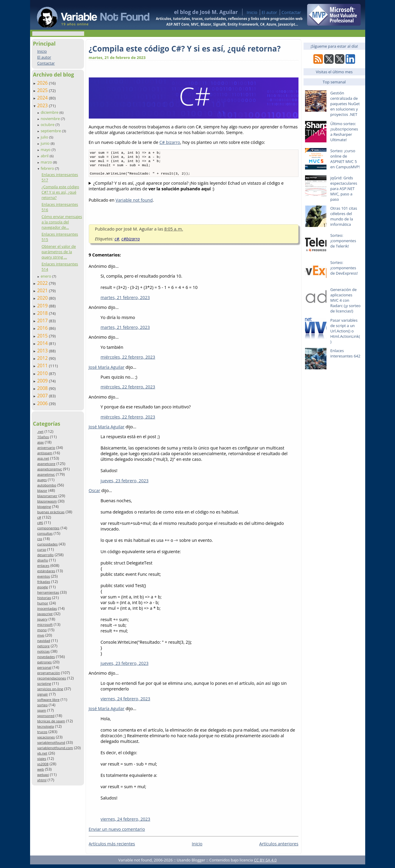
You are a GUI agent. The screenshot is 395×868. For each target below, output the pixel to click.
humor (43, 603)
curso (42, 549)
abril (45, 156)
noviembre (51, 119)
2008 (43, 388)
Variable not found (134, 204)
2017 (43, 321)
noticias (43, 651)
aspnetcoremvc (50, 469)
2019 (43, 306)
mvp (41, 635)
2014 (43, 343)
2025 (43, 90)
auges (42, 480)
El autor (269, 12)
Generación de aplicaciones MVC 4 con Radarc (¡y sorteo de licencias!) (346, 300)
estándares (46, 571)
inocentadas (47, 608)
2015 (43, 336)
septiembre (51, 131)
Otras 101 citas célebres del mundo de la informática (344, 216)
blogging (44, 507)
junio (45, 143)
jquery (42, 619)
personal (44, 667)
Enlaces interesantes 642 (345, 353)
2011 (43, 365)
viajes (42, 759)
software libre (48, 700)
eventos (44, 576)
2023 (43, 105)
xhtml (42, 780)
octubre (48, 125)
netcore (43, 646)
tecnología (46, 726)
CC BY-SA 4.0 (265, 864)
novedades (46, 657)
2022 (43, 283)
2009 (43, 381)
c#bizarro (131, 242)
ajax (41, 442)
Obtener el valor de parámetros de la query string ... (59, 252)
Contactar (291, 12)
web (41, 769)
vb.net (42, 753)
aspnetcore (46, 464)
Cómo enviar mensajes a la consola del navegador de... (62, 222)
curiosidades (48, 544)
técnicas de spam (51, 721)
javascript (45, 614)
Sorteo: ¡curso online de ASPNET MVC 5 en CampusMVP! (345, 159)
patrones (45, 662)
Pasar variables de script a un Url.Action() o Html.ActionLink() (345, 331)
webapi (43, 775)
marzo (47, 162)
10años (43, 437)
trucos (42, 732)
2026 (43, 83)
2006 (43, 403)
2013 (43, 351)
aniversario (46, 448)
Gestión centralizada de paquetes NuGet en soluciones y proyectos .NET (345, 104)
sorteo (42, 705)
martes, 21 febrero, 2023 (125, 301)
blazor (42, 490)
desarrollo (45, 555)
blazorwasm (47, 501)
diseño (43, 560)
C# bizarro (170, 142)
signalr (43, 694)
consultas (45, 533)
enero (46, 276)
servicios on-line (50, 689)
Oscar (95, 494)
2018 (43, 313)
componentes (48, 528)
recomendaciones (52, 678)
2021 (43, 290)
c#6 (40, 523)
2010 (43, 373)
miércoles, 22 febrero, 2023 (128, 361)
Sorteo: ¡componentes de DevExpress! (344, 268)
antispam (45, 453)
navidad (44, 641)
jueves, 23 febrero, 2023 (125, 484)
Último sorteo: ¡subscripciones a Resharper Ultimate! (344, 132)
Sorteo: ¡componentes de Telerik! (343, 241)
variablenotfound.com (55, 748)
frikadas (44, 582)
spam (42, 710)
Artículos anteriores (279, 847)
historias (44, 598)
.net (40, 431)
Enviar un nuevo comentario (117, 833)
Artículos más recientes (112, 847)
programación (49, 673)
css (40, 539)
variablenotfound (51, 742)
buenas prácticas (51, 512)
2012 (43, 358)
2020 (43, 298)
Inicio (252, 12)
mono (42, 630)
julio (45, 137)
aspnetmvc (46, 474)
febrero (48, 168)
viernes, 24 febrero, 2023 (126, 702)
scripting (44, 683)
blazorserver (47, 496)
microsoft (45, 624)
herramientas (48, 592)
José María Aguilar (107, 371)
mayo (46, 150)
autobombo (47, 485)
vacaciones (46, 737)
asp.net (43, 458)
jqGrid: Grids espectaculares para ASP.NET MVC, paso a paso (344, 189)
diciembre (50, 112)
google (43, 587)
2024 (43, 98)
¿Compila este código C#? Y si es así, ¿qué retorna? (60, 192)
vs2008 (43, 764)
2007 (43, 396)
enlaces (43, 566)
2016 (43, 328)
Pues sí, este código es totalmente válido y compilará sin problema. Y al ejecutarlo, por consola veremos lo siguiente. (194, 189)
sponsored (46, 716)
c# (39, 517)
